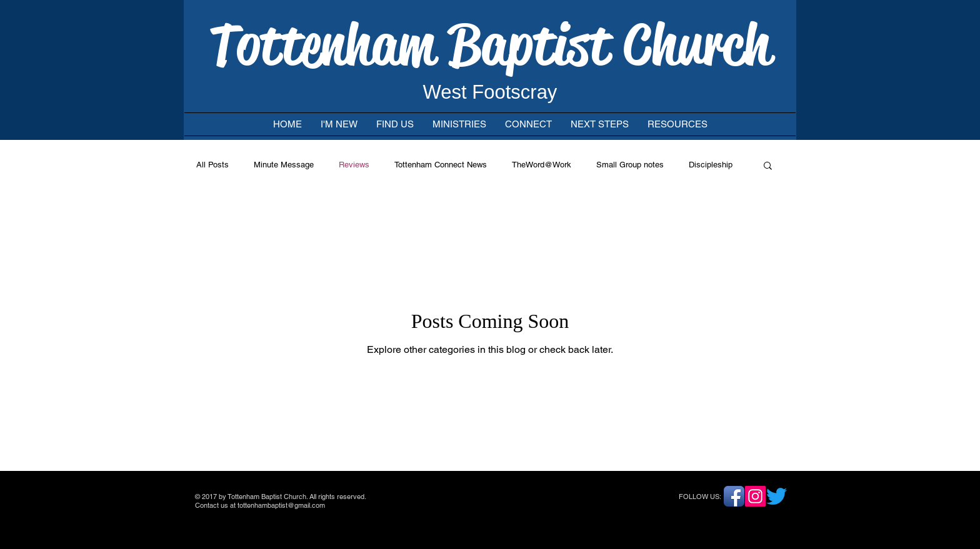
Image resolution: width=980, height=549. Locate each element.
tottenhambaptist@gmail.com (281, 505)
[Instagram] (755, 496)
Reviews (354, 165)
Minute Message (284, 165)
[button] (768, 166)
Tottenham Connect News (441, 165)
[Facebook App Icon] (734, 496)
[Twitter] (777, 496)
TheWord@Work (542, 165)
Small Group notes (630, 165)
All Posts (212, 165)
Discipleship (711, 165)
